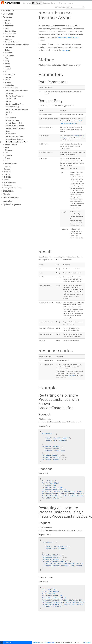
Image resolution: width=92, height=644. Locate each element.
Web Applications (11, 198)
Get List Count (11, 99)
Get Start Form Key (12, 107)
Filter (7, 58)
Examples (7, 201)
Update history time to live (15, 128)
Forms (6, 180)
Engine (7, 50)
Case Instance (10, 36)
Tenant (7, 158)
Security (70, 3)
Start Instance (11, 118)
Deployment (9, 47)
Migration (8, 82)
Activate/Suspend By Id (14, 123)
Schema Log (9, 150)
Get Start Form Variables (14, 96)
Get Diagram (10, 93)
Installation (8, 191)
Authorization (10, 26)
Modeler (7, 194)
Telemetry (8, 155)
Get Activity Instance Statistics (17, 91)
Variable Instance (11, 164)
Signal (7, 147)
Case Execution (10, 34)
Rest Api (7, 20)
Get (7, 115)
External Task (9, 55)
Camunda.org (60, 7)
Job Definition (10, 74)
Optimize (46, 3)
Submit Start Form (12, 120)
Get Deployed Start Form (14, 137)
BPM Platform (37, 3)
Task (6, 153)
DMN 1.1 (7, 174)
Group (7, 61)
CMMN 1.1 (8, 177)
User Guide (8, 14)
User (6, 161)
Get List (8, 101)
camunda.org (37, 642)
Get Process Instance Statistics (17, 109)
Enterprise (62, 3)
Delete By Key (11, 134)
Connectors (8, 185)
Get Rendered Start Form (15, 104)
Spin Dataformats (10, 182)
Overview (8, 23)
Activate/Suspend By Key (15, 126)
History (7, 64)
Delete (8, 131)
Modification (9, 85)
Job (6, 72)
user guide (66, 50)
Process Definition (11, 88)
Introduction (9, 10)
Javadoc (7, 169)
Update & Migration (12, 204)
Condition (8, 39)
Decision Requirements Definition (17, 45)
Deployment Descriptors (13, 188)
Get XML (9, 112)
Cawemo (54, 3)
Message (8, 77)
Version (8, 166)
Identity (8, 66)
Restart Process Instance (15, 139)
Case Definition (10, 31)
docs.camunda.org (50, 642)
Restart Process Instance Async (17, 142)
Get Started (27, 3)
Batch (7, 28)
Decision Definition (12, 42)
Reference (8, 17)
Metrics (7, 80)
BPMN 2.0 (7, 172)
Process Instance (11, 145)
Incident (8, 69)
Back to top (87, 642)
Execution (8, 53)
